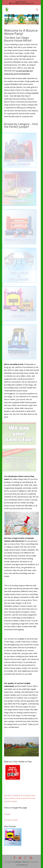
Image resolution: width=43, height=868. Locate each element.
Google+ (8, 814)
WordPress (23, 865)
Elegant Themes (22, 862)
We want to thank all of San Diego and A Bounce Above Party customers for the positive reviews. (20, 798)
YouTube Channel (11, 820)
